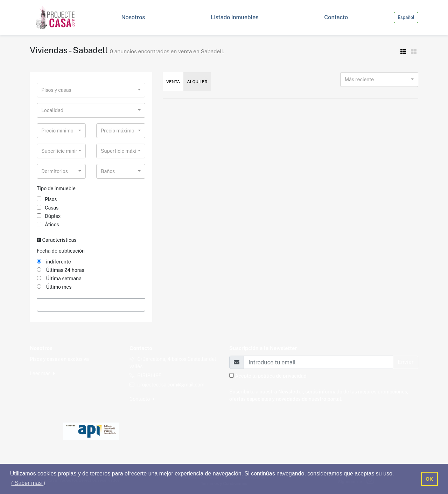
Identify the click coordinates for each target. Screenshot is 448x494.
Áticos (48, 225)
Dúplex (49, 216)
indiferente (54, 262)
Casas (48, 208)
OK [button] (429, 479)
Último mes (54, 287)
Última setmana (59, 279)
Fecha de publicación (61, 251)
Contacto (142, 399)
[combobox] (91, 90)
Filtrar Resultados (91, 305)
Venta (173, 82)
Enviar (406, 362)
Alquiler (197, 82)
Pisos (47, 199)
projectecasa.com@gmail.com (171, 385)
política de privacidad (282, 376)
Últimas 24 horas (61, 270)
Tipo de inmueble (56, 188)
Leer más (42, 373)
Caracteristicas (57, 240)
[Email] (318, 362)
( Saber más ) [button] (28, 483)
